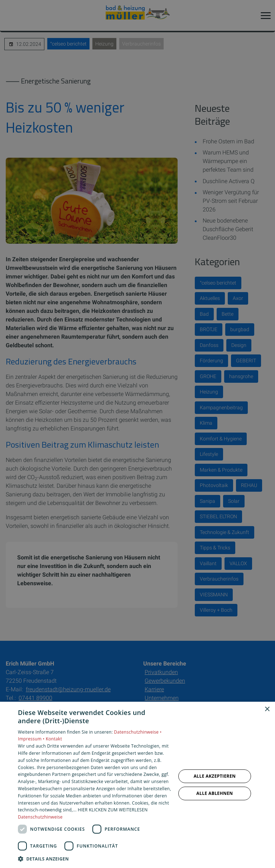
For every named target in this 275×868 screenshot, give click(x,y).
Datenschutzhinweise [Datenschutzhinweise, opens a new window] (40, 817)
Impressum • (32, 739)
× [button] (267, 709)
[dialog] (137, 785)
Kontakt (54, 739)
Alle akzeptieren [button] (215, 776)
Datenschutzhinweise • (138, 732)
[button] (95, 859)
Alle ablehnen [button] (214, 793)
